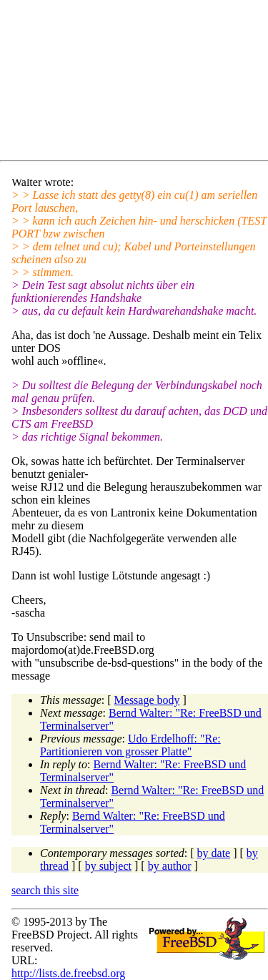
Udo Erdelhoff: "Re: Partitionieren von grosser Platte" (130, 745)
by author (170, 866)
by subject (108, 866)
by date (214, 853)
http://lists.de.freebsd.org (68, 973)
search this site (45, 890)
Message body (147, 700)
